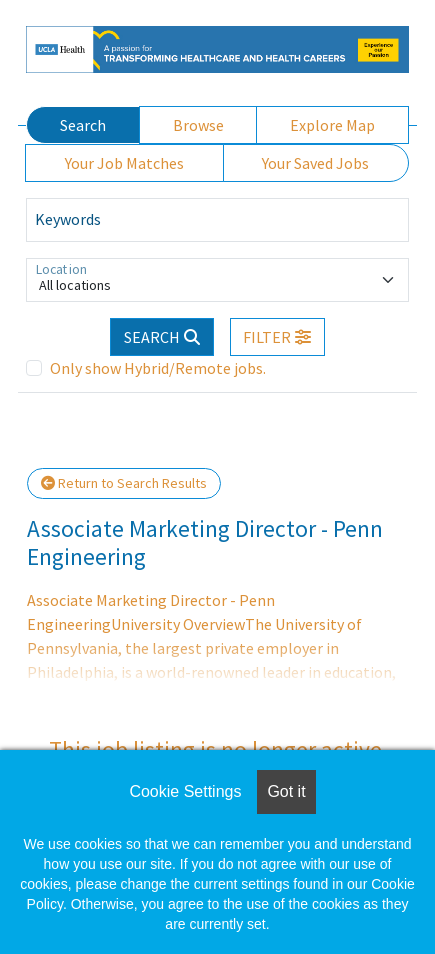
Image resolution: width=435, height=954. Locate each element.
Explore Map (332, 125)
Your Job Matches (124, 163)
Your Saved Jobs (315, 163)
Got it (286, 791)
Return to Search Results (124, 483)
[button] (278, 337)
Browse (198, 125)
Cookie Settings (185, 791)
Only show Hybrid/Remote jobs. (158, 368)
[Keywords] (217, 220)
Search (83, 125)
